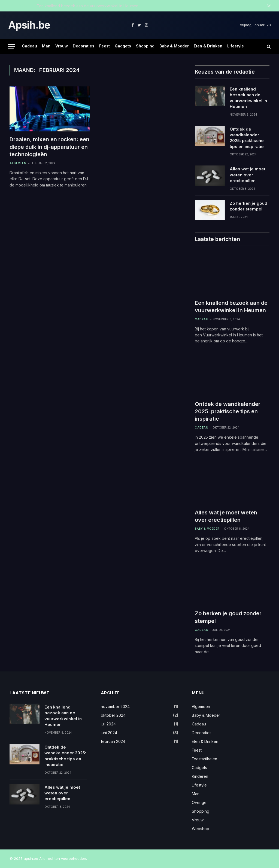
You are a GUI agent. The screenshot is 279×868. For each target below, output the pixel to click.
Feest (104, 46)
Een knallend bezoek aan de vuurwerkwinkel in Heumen (88, 6)
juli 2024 (108, 724)
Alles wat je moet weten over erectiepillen (248, 175)
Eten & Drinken (208, 46)
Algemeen (18, 163)
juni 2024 (109, 733)
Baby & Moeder (174, 46)
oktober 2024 (113, 715)
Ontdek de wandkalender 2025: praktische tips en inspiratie (247, 138)
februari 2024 (113, 741)
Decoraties (84, 46)
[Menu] (12, 46)
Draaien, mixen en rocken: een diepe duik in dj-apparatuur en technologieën (49, 147)
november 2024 (115, 706)
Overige (199, 802)
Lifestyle (236, 46)
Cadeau (29, 46)
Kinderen (200, 776)
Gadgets (123, 46)
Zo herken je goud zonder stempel (248, 206)
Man (46, 46)
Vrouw (62, 46)
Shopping (145, 46)
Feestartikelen (204, 759)
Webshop (201, 829)
